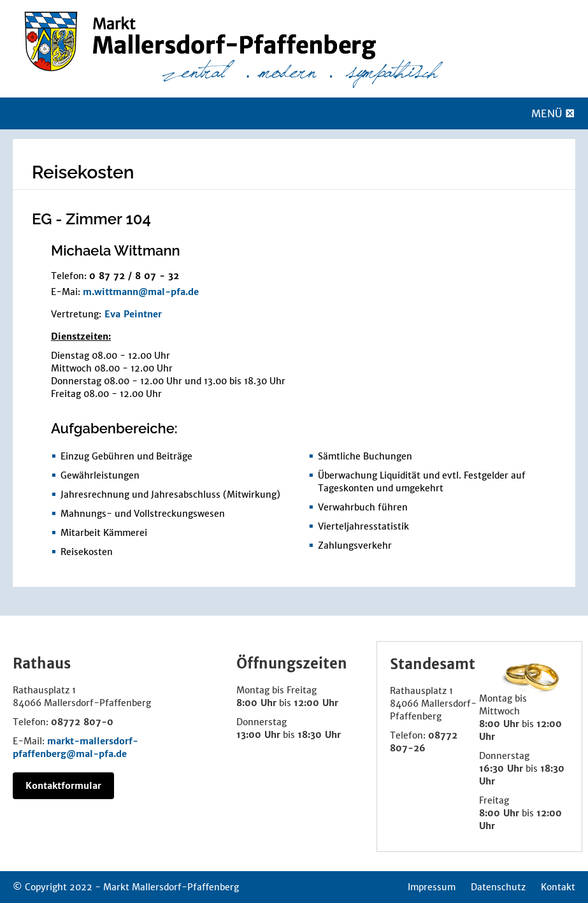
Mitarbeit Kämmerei (104, 533)
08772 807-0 (82, 722)
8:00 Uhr (256, 703)
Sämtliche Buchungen (365, 456)
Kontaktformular (63, 786)
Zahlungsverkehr (355, 545)
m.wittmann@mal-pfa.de (141, 292)
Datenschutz (498, 887)
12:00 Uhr (316, 703)
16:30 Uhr (501, 769)
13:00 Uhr (258, 735)
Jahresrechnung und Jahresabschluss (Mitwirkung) (170, 495)
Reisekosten (87, 552)
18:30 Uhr (319, 735)
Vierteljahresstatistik (363, 526)
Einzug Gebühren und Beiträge (126, 456)
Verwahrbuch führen (363, 507)
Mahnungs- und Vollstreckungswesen (143, 514)
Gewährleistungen (100, 475)
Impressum (432, 887)
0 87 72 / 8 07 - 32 (134, 276)
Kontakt (558, 887)
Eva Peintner (133, 314)
